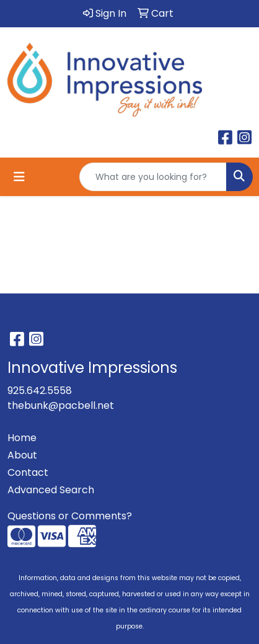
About (22, 455)
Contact (28, 472)
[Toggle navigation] (19, 177)
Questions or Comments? (70, 516)
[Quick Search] (153, 177)
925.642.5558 (40, 391)
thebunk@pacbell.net (61, 405)
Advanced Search (51, 490)
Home (22, 438)
